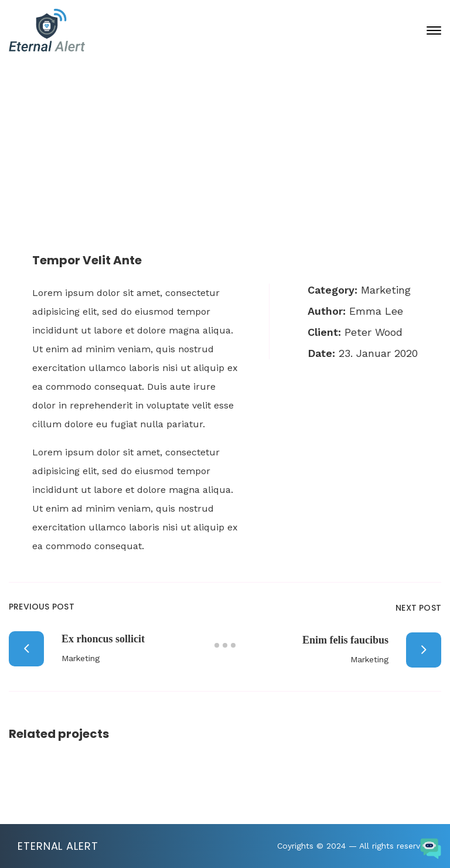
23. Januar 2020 (234, 137)
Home (105, 180)
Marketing (386, 290)
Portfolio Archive (194, 180)
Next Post (418, 608)
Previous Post (42, 607)
